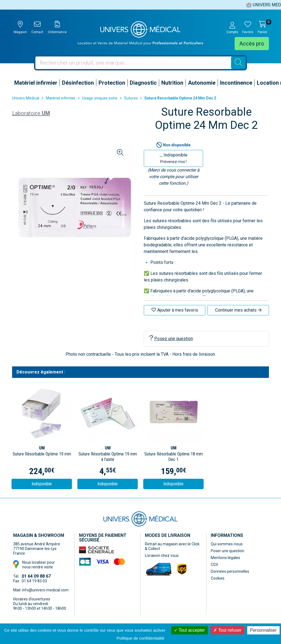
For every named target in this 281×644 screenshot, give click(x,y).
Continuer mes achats (238, 310)
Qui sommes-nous (227, 544)
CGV (214, 565)
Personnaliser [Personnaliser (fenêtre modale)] (263, 630)
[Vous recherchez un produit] (133, 63)
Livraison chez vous (162, 555)
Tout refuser (227, 630)
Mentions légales (225, 558)
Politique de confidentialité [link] (140, 638)
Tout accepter (189, 630)
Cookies (218, 578)
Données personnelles (230, 571)
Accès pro (252, 44)
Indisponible (174, 158)
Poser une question (227, 551)
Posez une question (171, 338)
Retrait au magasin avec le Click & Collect (172, 546)
